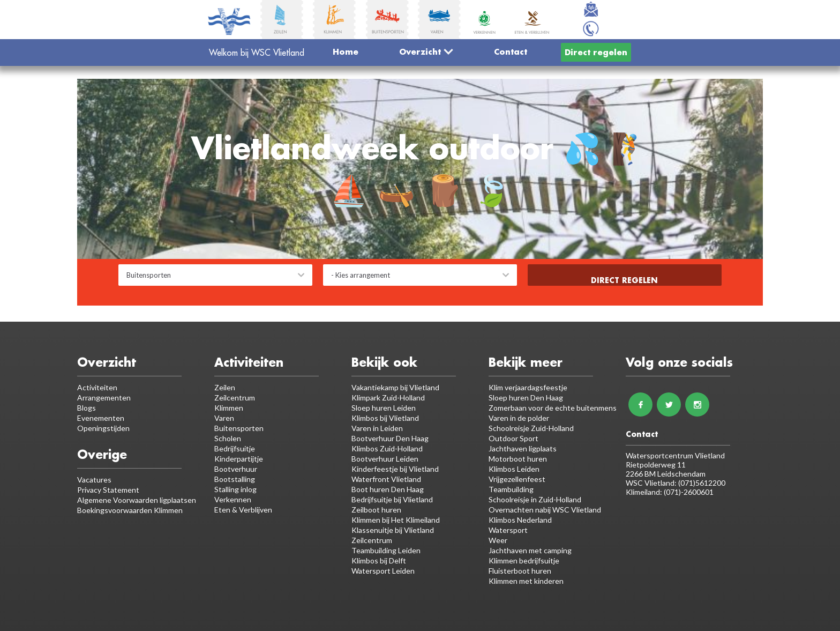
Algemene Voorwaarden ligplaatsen (137, 500)
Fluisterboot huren (520, 571)
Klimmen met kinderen (526, 581)
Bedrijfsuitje (235, 448)
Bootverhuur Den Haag (390, 438)
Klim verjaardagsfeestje (528, 387)
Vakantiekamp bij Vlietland (395, 387)
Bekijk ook (384, 362)
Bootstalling (235, 479)
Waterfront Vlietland (386, 479)
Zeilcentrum (235, 398)
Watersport (508, 530)
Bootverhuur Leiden (385, 459)
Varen (224, 418)
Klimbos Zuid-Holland (387, 448)
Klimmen (229, 408)
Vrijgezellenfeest (517, 479)
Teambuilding (511, 489)
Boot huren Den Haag (388, 489)
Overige (102, 454)
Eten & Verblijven (243, 510)
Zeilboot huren (376, 510)
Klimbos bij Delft (379, 561)
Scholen (228, 438)
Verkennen (233, 499)
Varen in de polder (519, 418)
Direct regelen (596, 52)
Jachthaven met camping (530, 550)
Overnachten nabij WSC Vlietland (545, 510)
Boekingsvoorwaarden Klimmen (130, 510)
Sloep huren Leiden (384, 408)
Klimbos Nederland (520, 520)
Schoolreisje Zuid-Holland (531, 428)
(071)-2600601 (689, 492)
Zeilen (225, 387)
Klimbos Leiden (514, 469)
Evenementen (101, 418)
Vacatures (94, 480)
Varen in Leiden (377, 428)
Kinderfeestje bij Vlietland (395, 469)
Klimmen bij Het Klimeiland (396, 520)
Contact (511, 51)
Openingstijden (103, 428)
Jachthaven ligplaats (523, 448)
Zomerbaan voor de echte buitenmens (553, 408)
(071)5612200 (702, 483)
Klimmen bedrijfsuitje (524, 561)
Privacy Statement (108, 490)
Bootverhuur (236, 469)
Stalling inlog (235, 489)
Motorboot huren (518, 459)
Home (346, 51)
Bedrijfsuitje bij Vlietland (392, 499)
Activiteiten (97, 387)
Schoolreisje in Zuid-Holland (535, 499)
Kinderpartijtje (239, 459)
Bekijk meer (526, 362)
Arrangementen (104, 398)
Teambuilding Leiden (386, 550)
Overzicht (426, 51)
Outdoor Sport (513, 438)
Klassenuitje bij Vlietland (393, 530)
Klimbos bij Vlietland (385, 418)
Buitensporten (239, 428)
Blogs (87, 408)
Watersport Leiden (383, 571)
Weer (498, 540)
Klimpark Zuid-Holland (388, 398)
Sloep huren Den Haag (526, 398)
